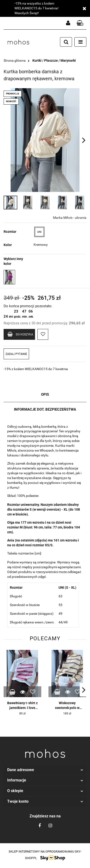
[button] (80, 23)
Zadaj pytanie (16, 354)
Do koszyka (20, 334)
